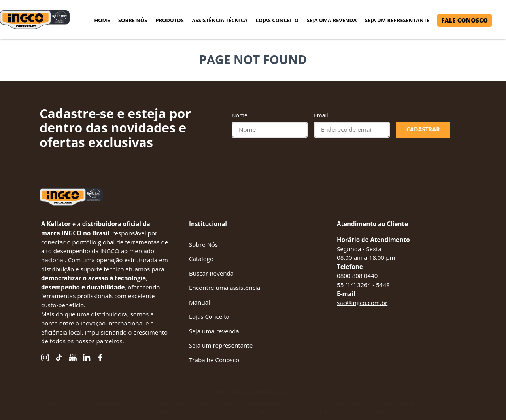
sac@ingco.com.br (362, 303)
